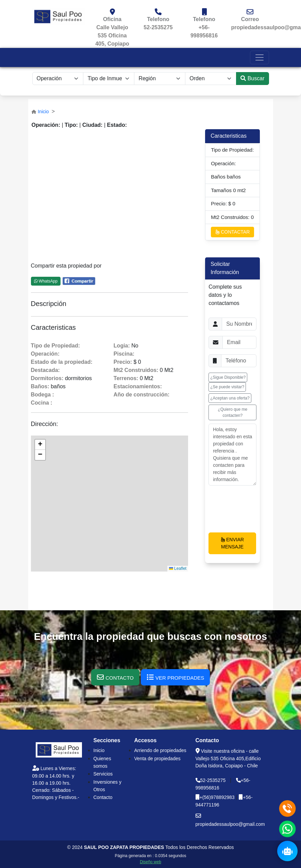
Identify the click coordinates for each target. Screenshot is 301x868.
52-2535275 (158, 27)
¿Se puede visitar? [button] (227, 387)
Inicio (43, 112)
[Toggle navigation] (260, 57)
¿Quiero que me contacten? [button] (232, 412)
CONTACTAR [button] (232, 232)
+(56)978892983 (218, 797)
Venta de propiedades (157, 759)
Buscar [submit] (252, 78)
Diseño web (150, 862)
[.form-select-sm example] (58, 79)
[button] (40, 445)
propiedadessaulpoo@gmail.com (230, 824)
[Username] (239, 324)
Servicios (103, 774)
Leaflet (178, 568)
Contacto (103, 797)
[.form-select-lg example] (160, 79)
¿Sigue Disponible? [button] (228, 377)
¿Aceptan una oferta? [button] (230, 398)
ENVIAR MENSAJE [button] (232, 543)
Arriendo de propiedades (160, 750)
